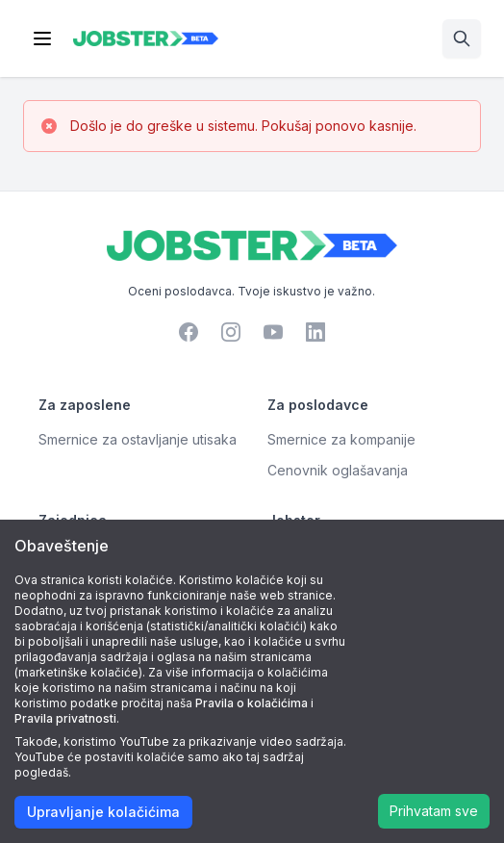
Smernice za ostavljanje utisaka (138, 439)
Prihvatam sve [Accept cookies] (434, 811)
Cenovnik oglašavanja (338, 470)
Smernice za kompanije (341, 439)
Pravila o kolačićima (252, 703)
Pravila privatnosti (65, 718)
